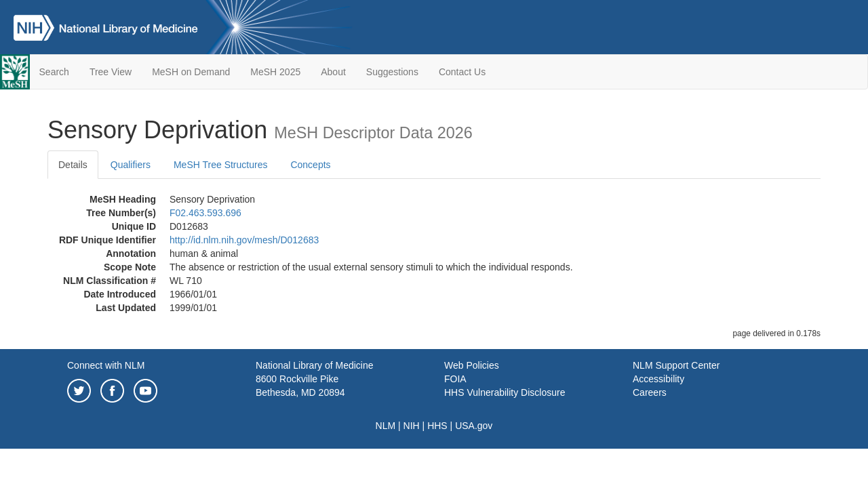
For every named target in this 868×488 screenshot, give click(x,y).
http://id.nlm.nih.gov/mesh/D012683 (244, 240)
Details (73, 165)
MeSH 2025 (275, 72)
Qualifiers (131, 165)
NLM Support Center (676, 365)
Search (54, 72)
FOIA (455, 379)
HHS (437, 426)
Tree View (111, 72)
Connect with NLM (106, 365)
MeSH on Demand (191, 72)
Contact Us (462, 72)
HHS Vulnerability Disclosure (505, 392)
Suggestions (392, 72)
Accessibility (658, 379)
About (333, 72)
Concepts (310, 165)
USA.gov (474, 426)
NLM (386, 426)
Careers (650, 392)
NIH (412, 426)
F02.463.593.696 (205, 213)
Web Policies (472, 365)
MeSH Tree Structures (221, 165)
